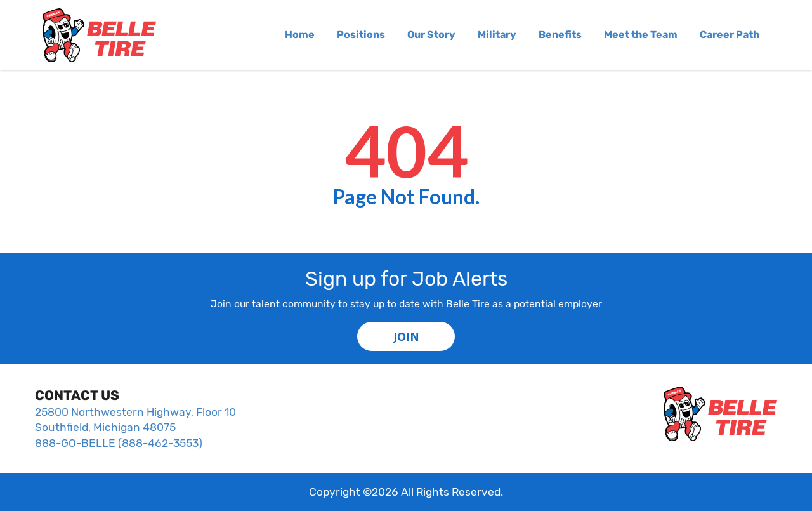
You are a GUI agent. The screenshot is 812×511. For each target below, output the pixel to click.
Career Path (730, 35)
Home (300, 35)
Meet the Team (641, 35)
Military (497, 35)
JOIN (406, 336)
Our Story (431, 35)
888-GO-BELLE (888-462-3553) (119, 443)
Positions (361, 35)
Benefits (560, 35)
